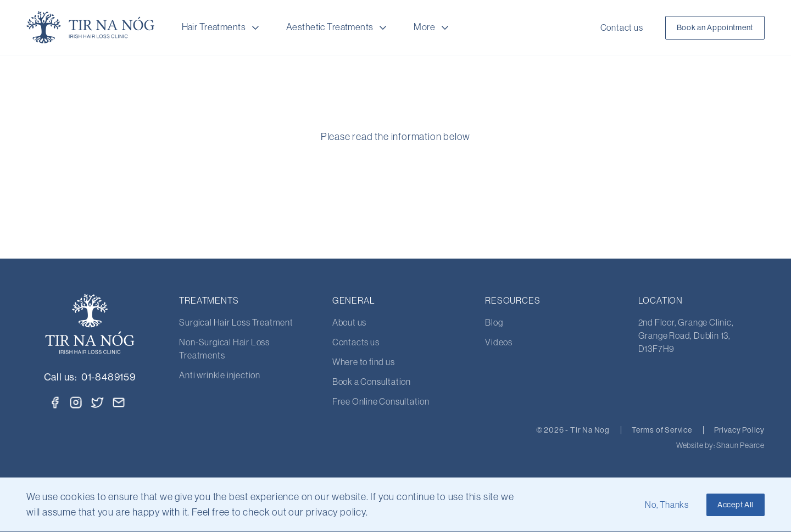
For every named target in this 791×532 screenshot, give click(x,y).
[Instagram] (76, 402)
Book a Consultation (372, 382)
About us (349, 322)
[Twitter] (98, 401)
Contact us (622, 27)
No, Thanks (667, 505)
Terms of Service (662, 430)
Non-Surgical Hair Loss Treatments (224, 349)
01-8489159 (108, 377)
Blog (494, 322)
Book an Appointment (715, 27)
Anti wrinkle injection (220, 375)
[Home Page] (91, 27)
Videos (499, 342)
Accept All (736, 505)
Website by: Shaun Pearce (720, 445)
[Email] (119, 402)
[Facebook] (55, 402)
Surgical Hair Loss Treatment (236, 322)
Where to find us (364, 362)
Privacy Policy (739, 430)
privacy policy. (337, 512)
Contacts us (356, 342)
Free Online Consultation (381, 401)
